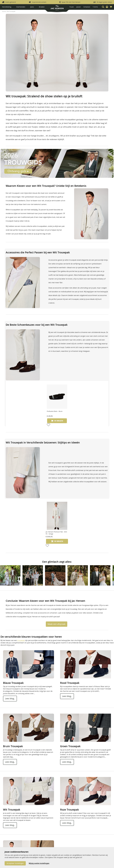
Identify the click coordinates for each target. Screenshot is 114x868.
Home (4, 11)
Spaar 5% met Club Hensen (71, 2)
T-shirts (95, 7)
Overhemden (21, 7)
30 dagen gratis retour (104, 2)
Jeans (32, 7)
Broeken (42, 7)
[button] (107, 7)
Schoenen (87, 7)
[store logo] (57, 8)
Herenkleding (7, 7)
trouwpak (21, 640)
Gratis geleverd (11, 2)
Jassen (79, 7)
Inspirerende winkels (39, 2)
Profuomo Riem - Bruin (55, 411)
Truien (72, 7)
